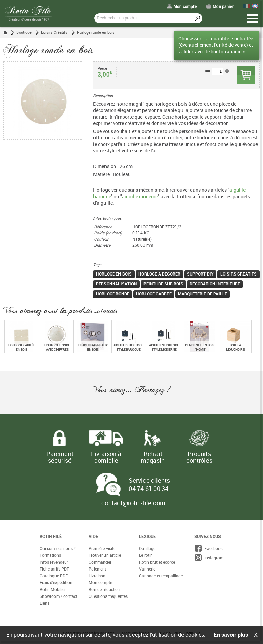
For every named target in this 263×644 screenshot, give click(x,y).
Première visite (102, 549)
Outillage (147, 549)
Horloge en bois (114, 274)
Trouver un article (105, 555)
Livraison (97, 576)
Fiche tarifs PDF (54, 569)
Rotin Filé (51, 537)
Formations (50, 555)
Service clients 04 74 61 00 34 (149, 485)
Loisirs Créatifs (54, 32)
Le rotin (146, 555)
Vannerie (147, 569)
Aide (93, 537)
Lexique (147, 537)
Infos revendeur (54, 562)
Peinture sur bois (163, 284)
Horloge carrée (154, 294)
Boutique (24, 32)
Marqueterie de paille (203, 294)
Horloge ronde (113, 294)
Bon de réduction (104, 590)
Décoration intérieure (215, 284)
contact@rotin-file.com (133, 503)
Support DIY (200, 274)
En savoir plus (231, 635)
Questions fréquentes (108, 596)
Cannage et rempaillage (161, 576)
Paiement (97, 569)
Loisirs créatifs (239, 274)
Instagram (209, 558)
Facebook (208, 549)
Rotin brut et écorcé (157, 562)
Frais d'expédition (56, 583)
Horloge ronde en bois (96, 32)
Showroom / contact (59, 596)
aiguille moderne (140, 197)
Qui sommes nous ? (58, 549)
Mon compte (100, 583)
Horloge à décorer (159, 274)
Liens (45, 603)
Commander (100, 562)
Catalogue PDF (54, 576)
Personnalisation (116, 284)
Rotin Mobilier (53, 590)
